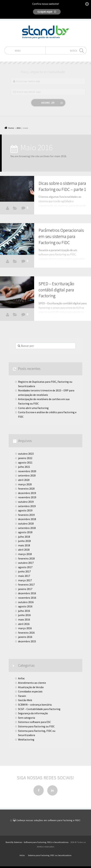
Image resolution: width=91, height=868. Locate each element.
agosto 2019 (25, 510)
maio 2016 (24, 619)
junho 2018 (24, 541)
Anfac (21, 678)
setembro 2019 (27, 506)
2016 (18, 128)
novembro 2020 (27, 471)
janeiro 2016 (25, 637)
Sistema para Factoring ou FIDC (36, 726)
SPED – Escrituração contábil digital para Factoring (56, 290)
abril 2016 (24, 624)
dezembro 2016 (27, 593)
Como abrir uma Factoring (33, 408)
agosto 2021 (25, 462)
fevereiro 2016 (26, 633)
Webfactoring (26, 739)
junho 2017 (24, 571)
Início (22, 855)
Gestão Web (25, 700)
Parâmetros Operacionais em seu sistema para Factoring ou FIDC (61, 236)
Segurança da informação (33, 713)
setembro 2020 (27, 475)
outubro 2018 (26, 523)
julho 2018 (24, 537)
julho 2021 (24, 467)
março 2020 (25, 484)
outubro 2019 (26, 502)
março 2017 (25, 580)
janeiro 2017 (25, 589)
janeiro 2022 (25, 458)
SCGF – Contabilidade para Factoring (39, 709)
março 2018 (25, 554)
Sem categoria (27, 718)
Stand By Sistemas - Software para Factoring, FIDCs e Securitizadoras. (37, 842)
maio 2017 (24, 576)
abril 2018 (24, 550)
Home (11, 128)
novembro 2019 (27, 497)
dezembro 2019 (27, 493)
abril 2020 (24, 480)
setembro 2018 (27, 528)
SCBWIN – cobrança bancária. (35, 705)
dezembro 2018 (27, 519)
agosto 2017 (25, 567)
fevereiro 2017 (26, 585)
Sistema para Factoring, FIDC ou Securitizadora (37, 733)
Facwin (15, 209)
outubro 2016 (26, 602)
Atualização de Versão (31, 687)
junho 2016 (24, 615)
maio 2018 (24, 545)
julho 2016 (24, 611)
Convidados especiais (30, 691)
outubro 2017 (26, 563)
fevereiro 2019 (26, 515)
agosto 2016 (25, 606)
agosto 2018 (25, 532)
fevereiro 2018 (26, 558)
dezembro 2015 (27, 641)
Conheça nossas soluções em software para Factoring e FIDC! (48, 820)
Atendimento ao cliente (32, 683)
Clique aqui (45, 12)
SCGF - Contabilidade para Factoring (15, 315)
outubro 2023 (26, 454)
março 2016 (25, 628)
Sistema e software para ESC (34, 722)
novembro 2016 (27, 598)
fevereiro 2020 (26, 489)
